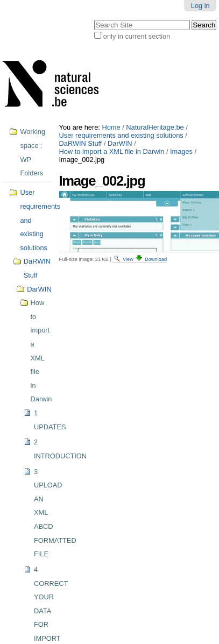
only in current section (137, 36)
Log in (200, 6)
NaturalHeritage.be (155, 127)
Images (181, 151)
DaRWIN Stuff (81, 143)
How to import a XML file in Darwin (112, 151)
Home (111, 127)
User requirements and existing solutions (121, 135)
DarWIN (120, 143)
